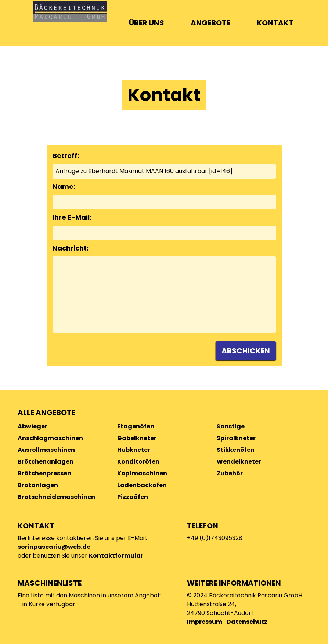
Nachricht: (71, 248)
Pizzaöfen (133, 497)
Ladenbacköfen (142, 485)
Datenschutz (247, 622)
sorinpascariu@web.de (54, 547)
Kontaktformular (116, 556)
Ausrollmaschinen (46, 450)
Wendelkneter (239, 462)
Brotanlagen (38, 485)
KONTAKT (275, 23)
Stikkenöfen (236, 450)
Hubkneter (134, 450)
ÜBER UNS (147, 23)
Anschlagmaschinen (50, 438)
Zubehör (230, 473)
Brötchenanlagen (46, 462)
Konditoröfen (138, 462)
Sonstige (231, 426)
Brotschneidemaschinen (56, 497)
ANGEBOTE (210, 23)
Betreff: (66, 156)
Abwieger (33, 426)
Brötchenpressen (44, 473)
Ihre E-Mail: (72, 217)
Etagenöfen (136, 426)
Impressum (205, 622)
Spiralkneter (236, 438)
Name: (64, 186)
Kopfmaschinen (142, 473)
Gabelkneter (137, 438)
